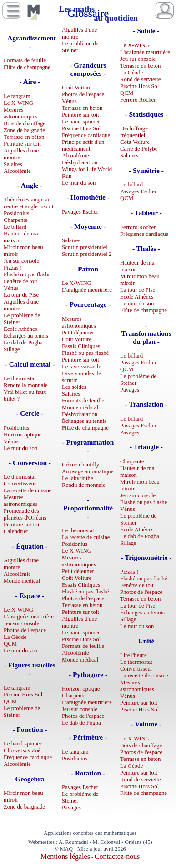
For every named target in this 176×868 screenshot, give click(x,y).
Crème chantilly (80, 465)
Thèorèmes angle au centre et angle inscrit (29, 203)
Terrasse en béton (24, 137)
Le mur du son (20, 448)
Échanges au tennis (26, 336)
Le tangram (17, 96)
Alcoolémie (17, 171)
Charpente (16, 220)
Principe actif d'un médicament (83, 145)
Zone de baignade (24, 130)
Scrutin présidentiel (85, 247)
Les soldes (74, 387)
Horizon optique (23, 435)
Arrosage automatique (88, 471)
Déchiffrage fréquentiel (134, 132)
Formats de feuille (25, 60)
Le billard (15, 227)
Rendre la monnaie (26, 385)
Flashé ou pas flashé (27, 275)
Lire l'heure (133, 655)
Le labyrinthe (78, 478)
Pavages (71, 808)
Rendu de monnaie (84, 485)
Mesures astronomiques (21, 113)
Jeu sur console (21, 261)
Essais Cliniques (81, 346)
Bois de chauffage (25, 123)
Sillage (12, 349)
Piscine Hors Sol (23, 695)
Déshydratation (80, 162)
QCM (10, 644)
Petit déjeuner (78, 333)
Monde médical (22, 581)
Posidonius (16, 213)
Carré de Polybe (139, 149)
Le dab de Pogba (23, 343)
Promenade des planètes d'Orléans (25, 514)
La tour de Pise (21, 295)
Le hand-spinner (23, 744)
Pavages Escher (80, 212)
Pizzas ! (13, 268)
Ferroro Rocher (138, 100)
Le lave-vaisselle (81, 367)
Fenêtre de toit (20, 281)
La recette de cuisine (28, 490)
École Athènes (20, 329)
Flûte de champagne (27, 67)
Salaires (13, 164)
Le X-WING (18, 103)
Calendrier (16, 531)
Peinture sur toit (22, 144)
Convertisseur (20, 484)
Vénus (11, 288)
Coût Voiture (77, 88)
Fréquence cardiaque (28, 757)
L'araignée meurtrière (29, 617)
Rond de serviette (141, 79)
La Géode (15, 637)
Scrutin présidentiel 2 (87, 254)
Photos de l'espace (25, 630)
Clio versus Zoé (22, 750)
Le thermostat (20, 378)
